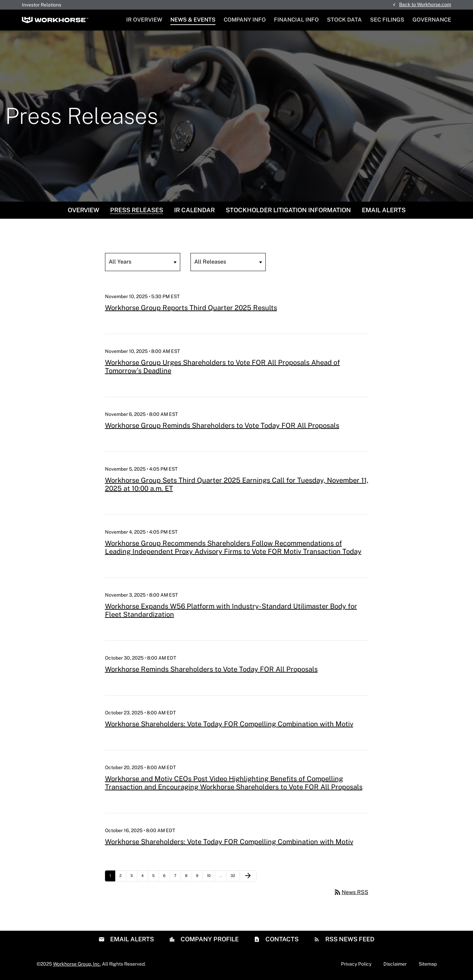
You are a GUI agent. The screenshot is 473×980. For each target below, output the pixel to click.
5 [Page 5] (155, 877)
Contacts (281, 939)
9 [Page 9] (199, 877)
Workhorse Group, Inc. (77, 964)
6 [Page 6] (166, 877)
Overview (83, 210)
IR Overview (144, 20)
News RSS (351, 892)
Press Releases (137, 210)
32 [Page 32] (235, 877)
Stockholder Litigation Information (288, 210)
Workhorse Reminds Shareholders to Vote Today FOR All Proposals (211, 669)
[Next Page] (248, 876)
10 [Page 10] (211, 877)
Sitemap (428, 964)
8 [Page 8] (188, 877)
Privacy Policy (356, 964)
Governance (432, 20)
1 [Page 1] (112, 877)
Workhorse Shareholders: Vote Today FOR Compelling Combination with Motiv (229, 724)
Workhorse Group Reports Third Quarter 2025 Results (191, 308)
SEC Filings (387, 20)
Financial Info (296, 20)
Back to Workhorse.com (425, 4)
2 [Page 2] (123, 877)
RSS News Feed (349, 939)
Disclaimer (395, 964)
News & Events (193, 20)
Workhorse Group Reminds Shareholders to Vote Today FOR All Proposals (222, 425)
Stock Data (344, 20)
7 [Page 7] (177, 877)
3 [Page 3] (134, 877)
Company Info (245, 20)
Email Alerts (384, 210)
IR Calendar (194, 210)
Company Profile (209, 939)
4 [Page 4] (144, 877)
